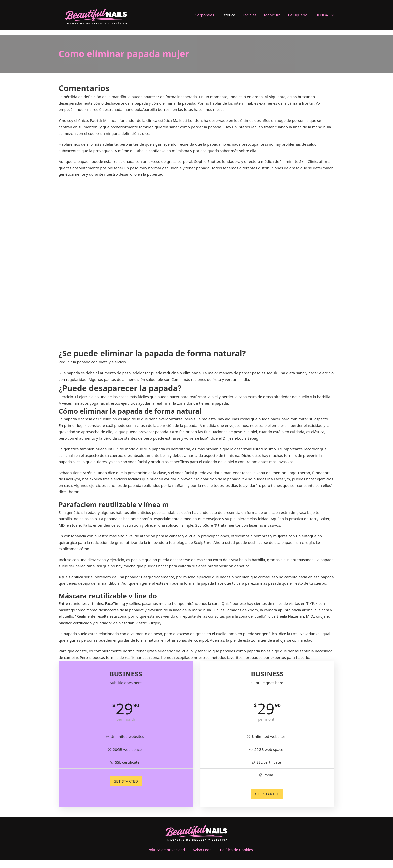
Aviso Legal (203, 850)
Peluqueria (298, 15)
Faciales (250, 15)
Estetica (228, 15)
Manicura (272, 15)
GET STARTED (126, 781)
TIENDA (321, 15)
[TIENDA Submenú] (332, 15)
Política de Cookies (236, 850)
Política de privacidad (166, 850)
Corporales (204, 15)
